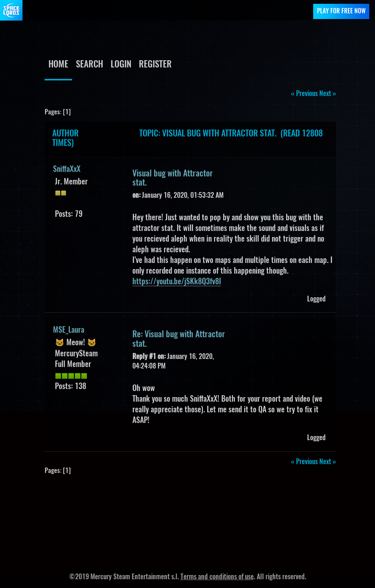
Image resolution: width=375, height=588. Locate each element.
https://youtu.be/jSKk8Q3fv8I (177, 282)
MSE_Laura (69, 330)
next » (328, 94)
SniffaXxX (67, 170)
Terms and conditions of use (217, 577)
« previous (304, 94)
